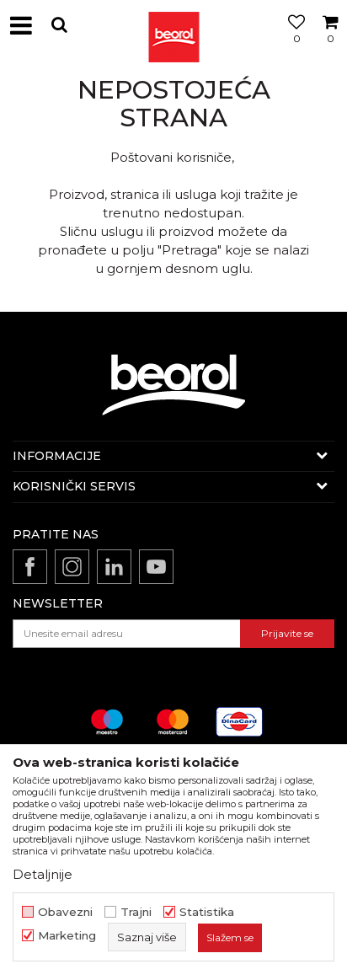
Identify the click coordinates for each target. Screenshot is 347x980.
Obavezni (65, 912)
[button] (59, 25)
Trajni (136, 912)
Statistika (207, 912)
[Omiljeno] (292, 45)
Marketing (67, 936)
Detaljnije (43, 874)
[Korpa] (330, 45)
